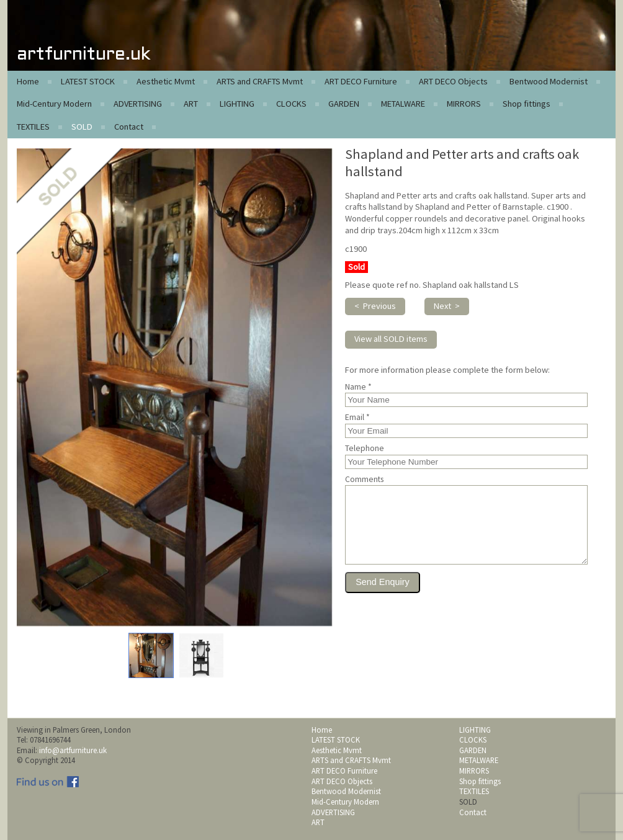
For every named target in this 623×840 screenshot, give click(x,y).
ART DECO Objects (453, 81)
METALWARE (403, 104)
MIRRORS (464, 104)
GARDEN (344, 104)
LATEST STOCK (88, 81)
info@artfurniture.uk (73, 750)
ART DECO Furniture (361, 81)
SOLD (82, 127)
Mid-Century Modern (54, 104)
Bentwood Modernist (549, 81)
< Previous (375, 306)
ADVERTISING (138, 104)
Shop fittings (527, 104)
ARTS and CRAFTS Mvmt (260, 81)
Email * (357, 418)
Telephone (365, 449)
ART (191, 104)
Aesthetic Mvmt (166, 81)
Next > (447, 306)
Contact (129, 127)
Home (28, 81)
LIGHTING (237, 104)
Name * (358, 387)
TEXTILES (33, 127)
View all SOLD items (391, 339)
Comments (364, 480)
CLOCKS (291, 104)
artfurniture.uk (83, 55)
